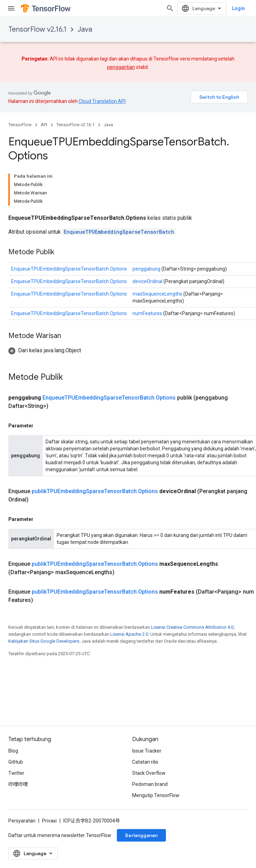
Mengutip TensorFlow (156, 795)
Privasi (49, 821)
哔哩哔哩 (18, 784)
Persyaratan (22, 821)
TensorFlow (20, 125)
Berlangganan (141, 835)
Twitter (16, 773)
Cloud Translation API (102, 101)
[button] (45, 350)
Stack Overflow (149, 773)
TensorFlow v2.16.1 (37, 29)
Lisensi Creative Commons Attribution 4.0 (192, 627)
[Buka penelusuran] (170, 8)
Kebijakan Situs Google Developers (44, 641)
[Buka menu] (11, 8)
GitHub (16, 762)
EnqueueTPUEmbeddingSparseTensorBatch (119, 232)
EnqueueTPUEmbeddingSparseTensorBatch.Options (69, 269)
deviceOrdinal (147, 281)
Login (238, 8)
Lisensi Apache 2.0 (129, 634)
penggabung (146, 269)
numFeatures (147, 313)
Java (85, 29)
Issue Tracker (147, 751)
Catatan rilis (145, 762)
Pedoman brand (150, 784)
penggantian (121, 67)
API (44, 125)
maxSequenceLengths (157, 294)
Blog (13, 751)
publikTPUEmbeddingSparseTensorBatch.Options (95, 491)
